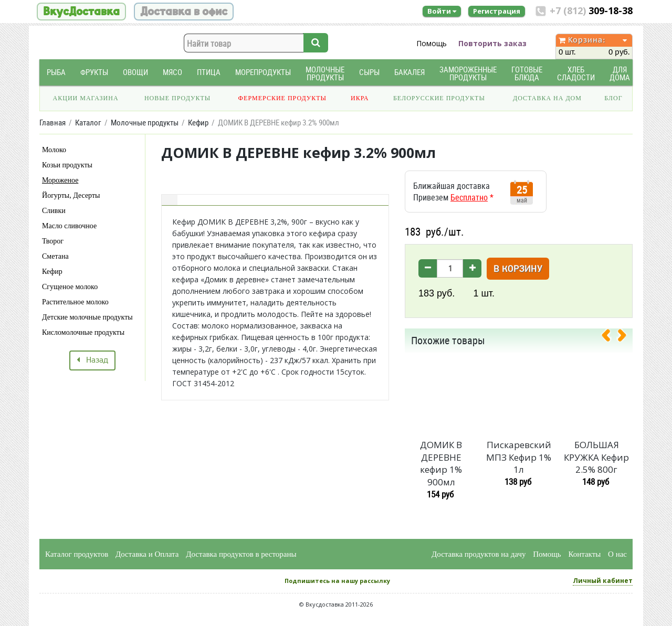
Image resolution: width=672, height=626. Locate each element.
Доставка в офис (184, 12)
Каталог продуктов (77, 554)
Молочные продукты (325, 73)
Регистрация (497, 11)
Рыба (56, 72)
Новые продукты (177, 98)
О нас (617, 554)
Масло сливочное (69, 226)
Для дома (620, 73)
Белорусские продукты (439, 98)
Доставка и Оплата (147, 554)
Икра (360, 98)
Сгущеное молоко (70, 287)
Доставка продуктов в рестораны (241, 554)
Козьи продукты (67, 165)
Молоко (54, 150)
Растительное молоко (75, 302)
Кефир (52, 272)
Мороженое (60, 180)
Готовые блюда (527, 73)
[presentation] (610, 337)
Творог (53, 241)
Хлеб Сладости (576, 73)
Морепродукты (263, 72)
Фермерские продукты (283, 98)
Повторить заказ (492, 43)
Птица (209, 72)
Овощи (135, 72)
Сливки (54, 211)
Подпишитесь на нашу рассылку (337, 581)
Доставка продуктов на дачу (479, 554)
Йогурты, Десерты (71, 195)
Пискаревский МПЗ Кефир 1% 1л (519, 457)
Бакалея (409, 72)
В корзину (518, 269)
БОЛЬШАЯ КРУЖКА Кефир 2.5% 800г (596, 457)
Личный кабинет (603, 581)
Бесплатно (469, 197)
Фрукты (94, 72)
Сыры (369, 72)
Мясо (172, 72)
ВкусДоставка (81, 12)
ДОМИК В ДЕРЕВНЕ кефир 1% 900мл (441, 463)
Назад (92, 360)
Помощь (432, 43)
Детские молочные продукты (87, 317)
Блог (613, 98)
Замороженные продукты (468, 73)
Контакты (584, 554)
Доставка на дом (547, 98)
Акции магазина (86, 98)
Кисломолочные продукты (83, 332)
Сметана (55, 256)
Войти (442, 11)
